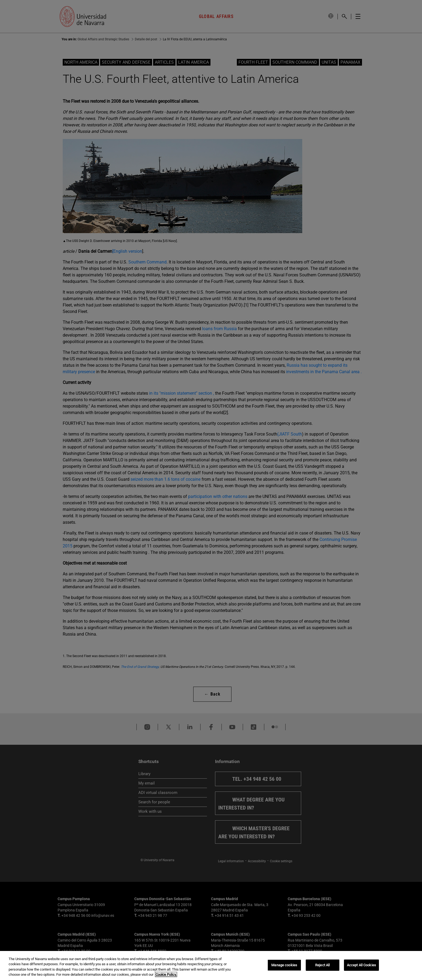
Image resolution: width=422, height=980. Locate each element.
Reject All (322, 965)
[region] (211, 965)
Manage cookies (284, 965)
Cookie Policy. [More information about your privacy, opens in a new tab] (166, 974)
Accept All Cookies (361, 965)
